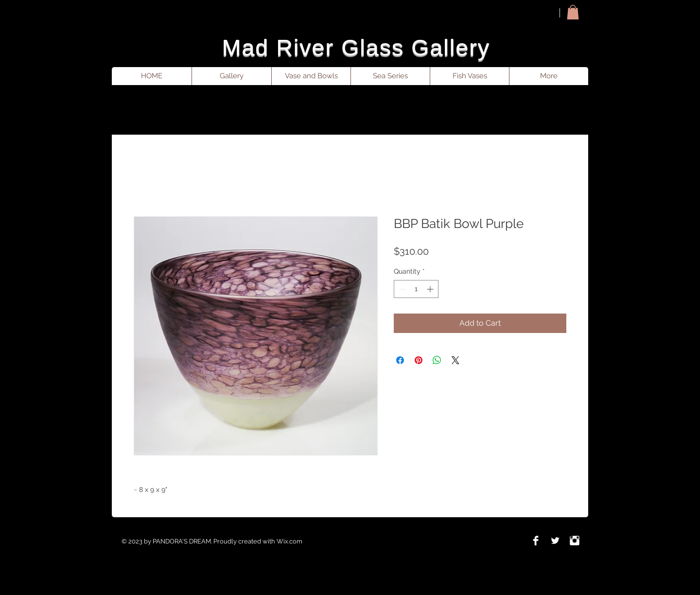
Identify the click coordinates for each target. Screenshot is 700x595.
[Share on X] (455, 360)
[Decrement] (401, 289)
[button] (573, 12)
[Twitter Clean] (555, 541)
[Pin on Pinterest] (419, 360)
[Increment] (431, 289)
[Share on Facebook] (400, 360)
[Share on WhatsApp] (437, 360)
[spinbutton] (416, 289)
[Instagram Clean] (575, 541)
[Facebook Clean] (536, 541)
